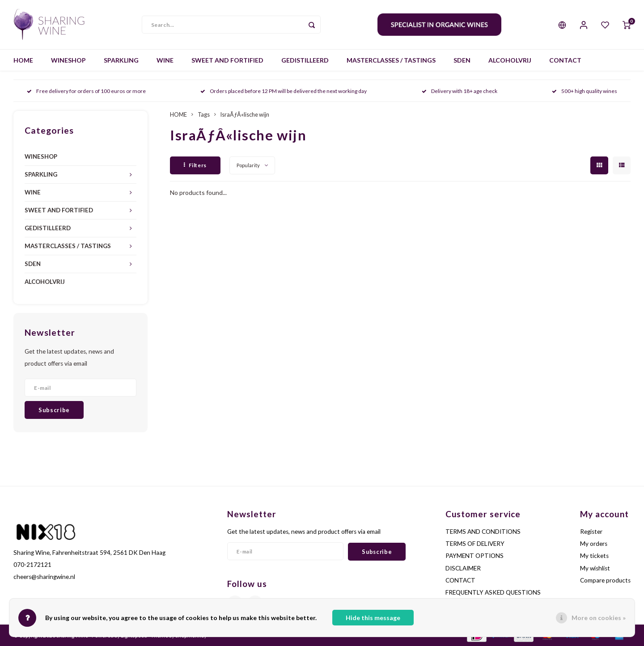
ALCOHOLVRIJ (510, 60)
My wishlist (595, 568)
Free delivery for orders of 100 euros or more (86, 91)
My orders (594, 544)
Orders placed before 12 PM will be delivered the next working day (284, 91)
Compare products (605, 580)
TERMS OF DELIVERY (475, 544)
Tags (204, 115)
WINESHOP (68, 60)
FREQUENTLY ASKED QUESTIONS (493, 592)
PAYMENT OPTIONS (475, 556)
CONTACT (565, 60)
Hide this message (373, 618)
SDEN (462, 60)
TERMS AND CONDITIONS (483, 532)
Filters (195, 165)
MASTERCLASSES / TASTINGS (391, 60)
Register (591, 532)
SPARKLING (121, 60)
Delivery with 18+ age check (460, 91)
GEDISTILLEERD (305, 60)
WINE (165, 60)
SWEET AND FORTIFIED (227, 60)
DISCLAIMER (463, 568)
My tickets (594, 556)
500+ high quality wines (585, 91)
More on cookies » (599, 618)
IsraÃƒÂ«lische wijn (245, 115)
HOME (23, 60)
